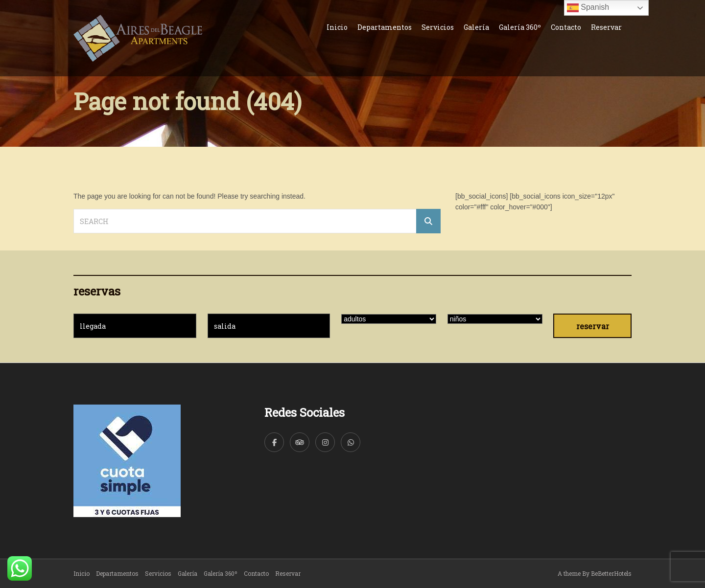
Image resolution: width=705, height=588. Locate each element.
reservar (593, 326)
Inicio (337, 27)
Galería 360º (520, 27)
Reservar (606, 27)
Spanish (588, 8)
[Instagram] (325, 442)
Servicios (438, 27)
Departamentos (385, 27)
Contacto (566, 27)
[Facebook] (274, 442)
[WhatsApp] (351, 442)
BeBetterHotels (611, 573)
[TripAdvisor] (300, 442)
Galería (476, 27)
